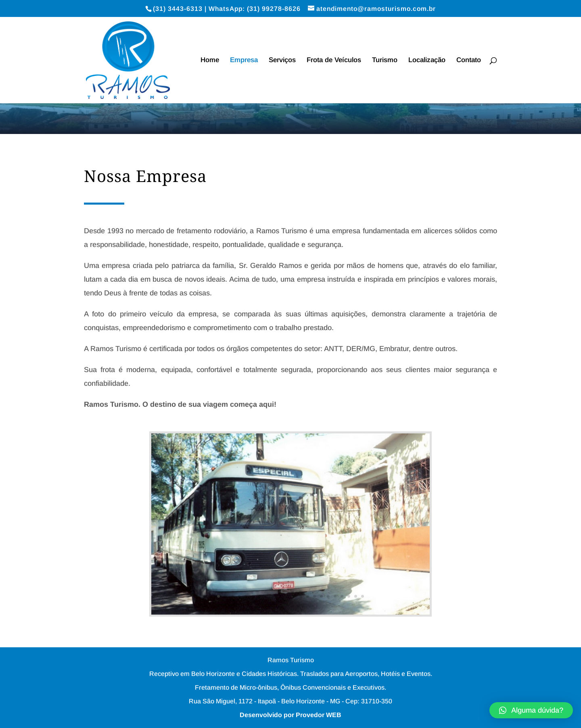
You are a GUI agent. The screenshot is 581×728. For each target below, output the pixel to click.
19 (342, 596)
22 (363, 596)
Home (210, 61)
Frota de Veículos (334, 61)
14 (308, 596)
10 (280, 596)
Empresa (244, 61)
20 (349, 596)
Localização (427, 61)
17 (328, 596)
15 (315, 596)
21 (356, 596)
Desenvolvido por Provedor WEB (290, 715)
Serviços (282, 61)
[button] (531, 710)
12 (294, 596)
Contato (469, 61)
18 (335, 596)
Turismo (385, 61)
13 (301, 596)
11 (287, 596)
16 (321, 596)
